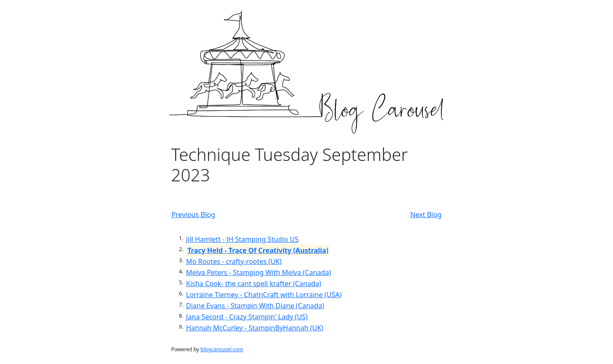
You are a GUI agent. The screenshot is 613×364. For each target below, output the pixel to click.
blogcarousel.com (222, 349)
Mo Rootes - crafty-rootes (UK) (234, 261)
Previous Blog (193, 215)
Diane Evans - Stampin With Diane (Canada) (255, 306)
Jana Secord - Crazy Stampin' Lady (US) (247, 317)
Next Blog (426, 215)
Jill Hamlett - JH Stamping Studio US (242, 239)
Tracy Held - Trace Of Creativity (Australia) (258, 250)
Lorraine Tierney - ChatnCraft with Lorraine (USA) (264, 295)
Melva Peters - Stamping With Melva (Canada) (259, 272)
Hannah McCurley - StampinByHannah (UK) (255, 328)
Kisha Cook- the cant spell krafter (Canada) (254, 284)
